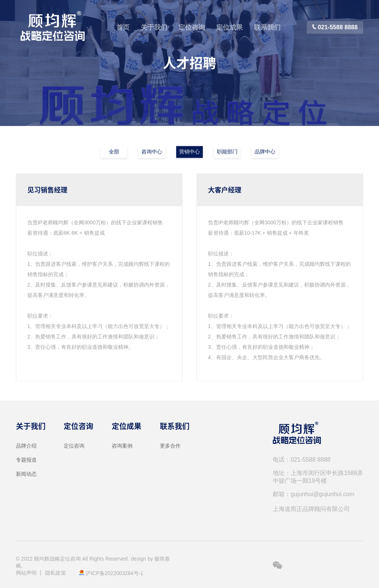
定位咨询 (192, 27)
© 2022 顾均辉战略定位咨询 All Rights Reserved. (73, 559)
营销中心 (189, 152)
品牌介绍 (26, 446)
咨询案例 (122, 446)
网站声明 (26, 573)
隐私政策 (56, 573)
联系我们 (267, 27)
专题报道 (26, 460)
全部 (114, 152)
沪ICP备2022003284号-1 (114, 573)
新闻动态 (26, 474)
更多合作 (170, 446)
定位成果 (229, 27)
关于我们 (154, 27)
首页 (123, 27)
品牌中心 (265, 152)
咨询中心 (152, 152)
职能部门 (227, 152)
